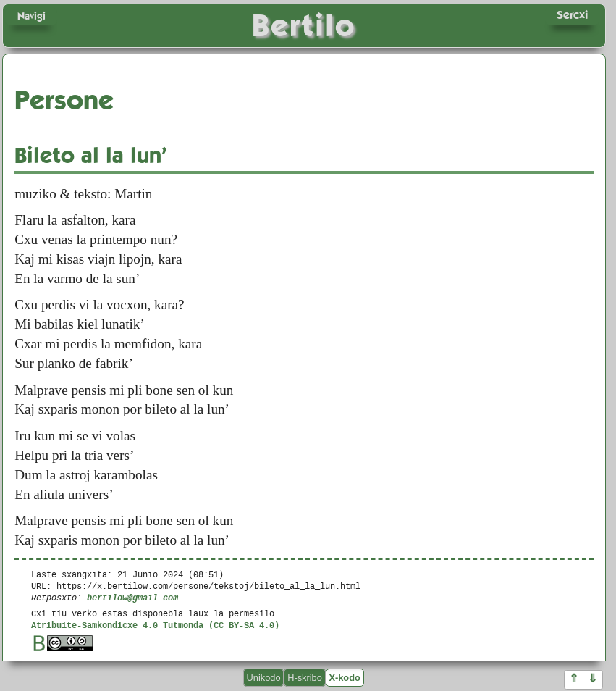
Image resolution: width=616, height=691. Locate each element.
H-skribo (305, 678)
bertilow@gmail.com (132, 597)
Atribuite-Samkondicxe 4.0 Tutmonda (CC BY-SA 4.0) (155, 625)
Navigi (31, 16)
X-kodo (344, 678)
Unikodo (264, 678)
